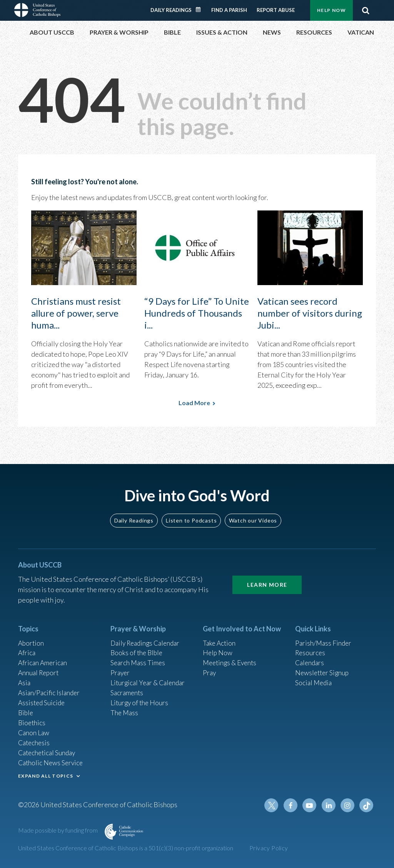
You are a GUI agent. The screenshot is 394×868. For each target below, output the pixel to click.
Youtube (311, 805)
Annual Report (40, 668)
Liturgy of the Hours (140, 699)
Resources (311, 647)
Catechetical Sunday (48, 751)
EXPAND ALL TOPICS (46, 775)
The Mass (125, 709)
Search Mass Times (139, 658)
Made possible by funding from (58, 830)
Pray (210, 668)
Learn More (267, 578)
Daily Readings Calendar (201, 10)
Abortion (32, 637)
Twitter (274, 805)
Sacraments (128, 689)
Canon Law (34, 730)
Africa (27, 647)
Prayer (121, 668)
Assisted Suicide (43, 699)
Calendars (311, 658)
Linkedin (330, 805)
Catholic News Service (52, 761)
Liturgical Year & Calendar (150, 678)
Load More (194, 403)
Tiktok (367, 805)
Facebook (293, 805)
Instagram (348, 805)
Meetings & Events (231, 658)
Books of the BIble (138, 647)
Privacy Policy (269, 848)
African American (43, 658)
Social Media (314, 678)
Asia (25, 678)
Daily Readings (171, 10)
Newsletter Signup (323, 668)
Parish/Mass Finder (324, 637)
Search (366, 10)
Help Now (331, 10)
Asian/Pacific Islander (50, 689)
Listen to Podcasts (191, 514)
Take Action (220, 637)
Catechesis (35, 741)
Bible (26, 709)
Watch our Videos (253, 514)
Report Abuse (276, 10)
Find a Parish (229, 10)
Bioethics (32, 720)
